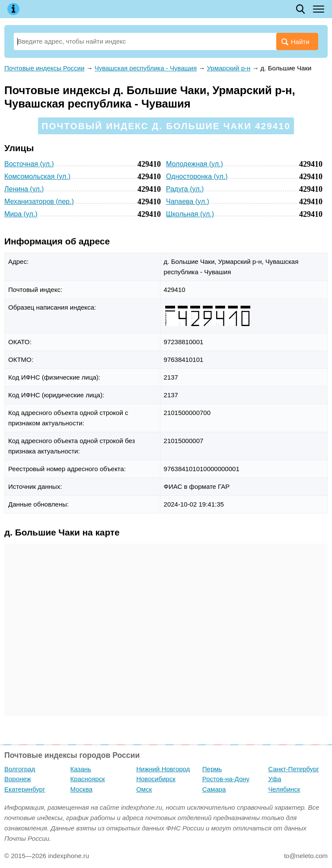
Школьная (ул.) (190, 214)
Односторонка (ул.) (197, 176)
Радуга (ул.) (185, 189)
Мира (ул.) (21, 214)
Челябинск (284, 789)
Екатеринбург (25, 789)
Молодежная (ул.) (195, 164)
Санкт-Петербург (294, 769)
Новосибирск (156, 779)
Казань (81, 769)
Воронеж (18, 779)
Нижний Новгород (163, 769)
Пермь (212, 769)
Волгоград (20, 769)
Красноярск (88, 779)
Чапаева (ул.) (188, 201)
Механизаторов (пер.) (39, 201)
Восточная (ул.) (29, 164)
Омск (144, 789)
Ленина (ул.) (24, 189)
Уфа (275, 779)
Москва (81, 789)
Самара (214, 789)
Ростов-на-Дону (226, 779)
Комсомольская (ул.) (37, 176)
